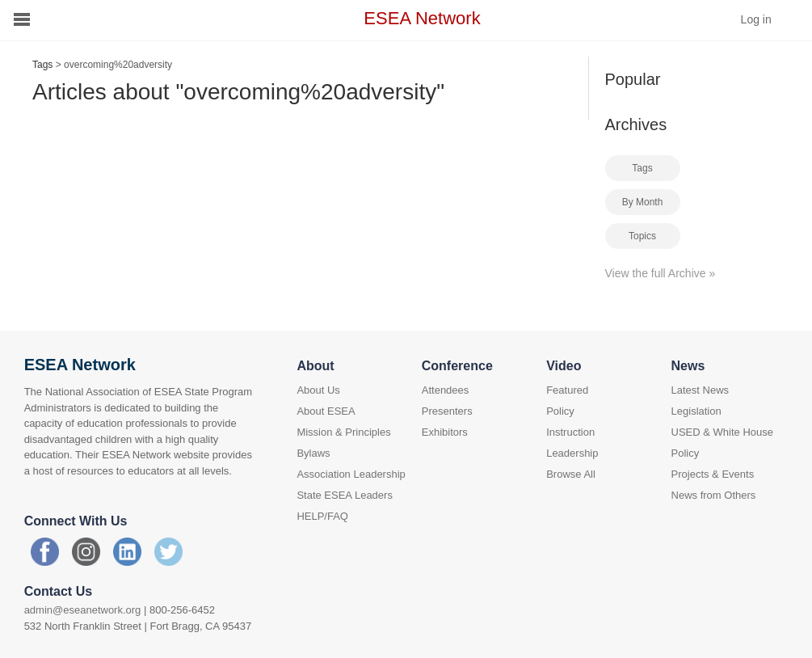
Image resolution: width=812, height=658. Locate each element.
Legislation (696, 411)
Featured (567, 390)
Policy (560, 411)
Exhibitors (445, 432)
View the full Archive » (661, 273)
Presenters (447, 411)
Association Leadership (351, 474)
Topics (642, 236)
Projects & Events (713, 474)
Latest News (701, 390)
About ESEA (326, 411)
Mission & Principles (343, 432)
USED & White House (722, 432)
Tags (42, 65)
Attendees (446, 390)
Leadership (572, 453)
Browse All (571, 474)
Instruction (570, 432)
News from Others (714, 495)
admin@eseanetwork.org (83, 610)
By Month (643, 202)
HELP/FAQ (322, 516)
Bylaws (313, 453)
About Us (318, 390)
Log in (756, 19)
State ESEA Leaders (345, 495)
